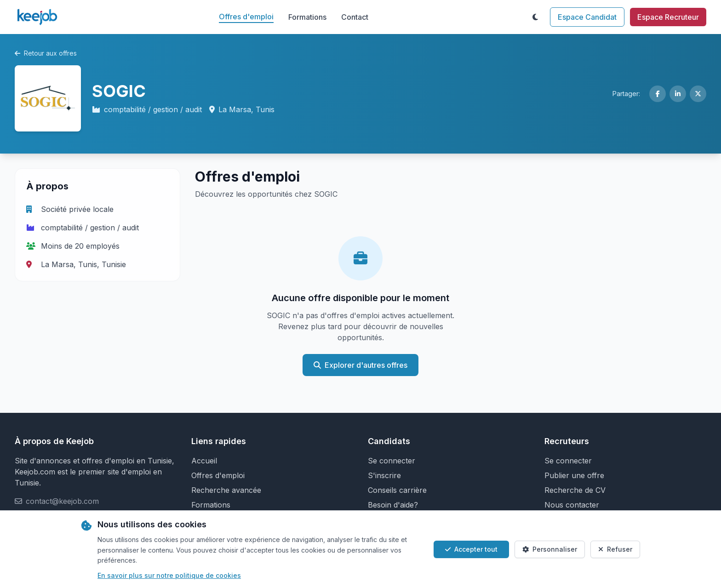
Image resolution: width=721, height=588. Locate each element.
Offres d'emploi (246, 17)
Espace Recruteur (668, 17)
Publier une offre (574, 475)
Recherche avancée (226, 490)
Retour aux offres (46, 53)
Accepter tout (471, 549)
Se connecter (392, 461)
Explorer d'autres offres (360, 365)
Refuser (615, 549)
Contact (355, 17)
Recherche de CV (575, 490)
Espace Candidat (587, 17)
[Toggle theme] (535, 17)
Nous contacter (572, 505)
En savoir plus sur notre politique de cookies (169, 575)
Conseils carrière (397, 490)
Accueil (204, 461)
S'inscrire (384, 475)
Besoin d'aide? (393, 505)
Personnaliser (550, 549)
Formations (307, 17)
